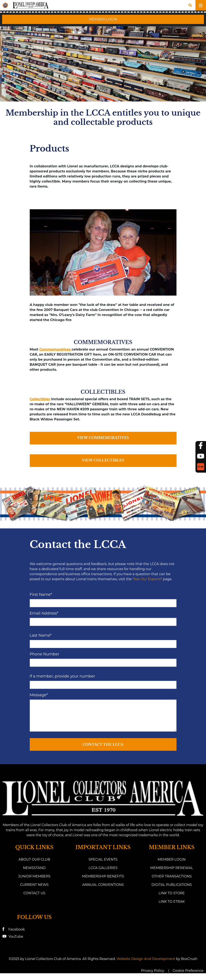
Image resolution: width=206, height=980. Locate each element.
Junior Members (34, 876)
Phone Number (44, 654)
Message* (39, 695)
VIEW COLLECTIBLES (103, 460)
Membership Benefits (103, 876)
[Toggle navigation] (201, 5)
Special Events (103, 859)
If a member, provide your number (62, 676)
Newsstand (34, 868)
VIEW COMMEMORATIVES (103, 438)
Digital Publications (172, 885)
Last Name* (41, 635)
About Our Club (34, 859)
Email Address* (44, 613)
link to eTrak (172, 902)
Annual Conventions (103, 885)
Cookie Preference (188, 971)
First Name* (41, 595)
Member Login (172, 859)
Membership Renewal (172, 868)
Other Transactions (172, 876)
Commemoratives (55, 349)
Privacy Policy (153, 971)
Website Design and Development (146, 959)
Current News (34, 885)
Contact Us (34, 893)
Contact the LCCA (103, 744)
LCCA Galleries (103, 868)
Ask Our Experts (147, 579)
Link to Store (172, 893)
